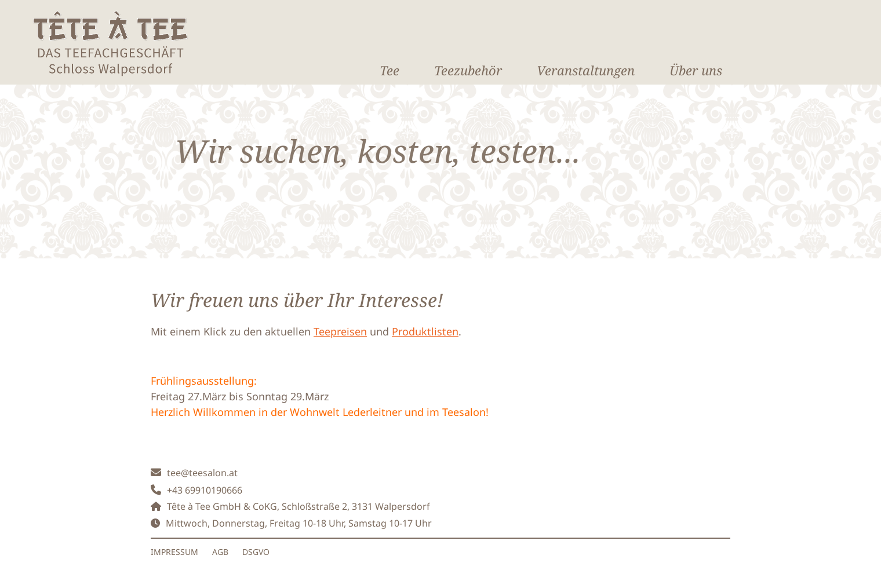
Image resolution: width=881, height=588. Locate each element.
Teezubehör (468, 70)
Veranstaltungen (586, 70)
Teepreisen (340, 331)
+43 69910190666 (205, 490)
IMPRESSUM (174, 552)
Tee (389, 70)
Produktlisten (425, 331)
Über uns (696, 70)
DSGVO (256, 552)
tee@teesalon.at (202, 473)
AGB (220, 552)
